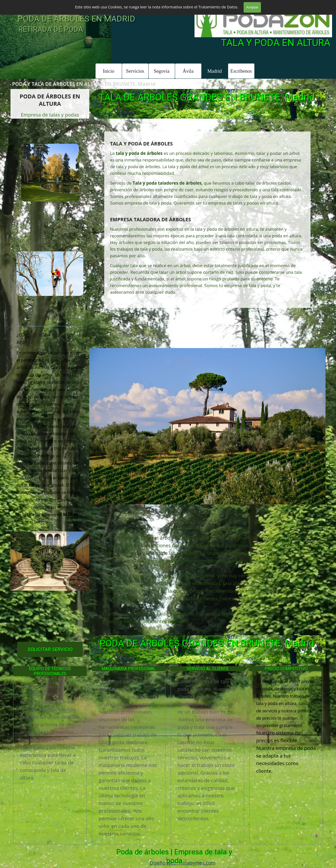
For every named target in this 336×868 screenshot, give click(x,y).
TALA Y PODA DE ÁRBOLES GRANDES (96, 6)
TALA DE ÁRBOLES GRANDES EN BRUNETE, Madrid (207, 97)
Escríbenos (241, 71)
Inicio (109, 71)
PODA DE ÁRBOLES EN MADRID (76, 19)
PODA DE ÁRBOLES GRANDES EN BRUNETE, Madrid (207, 643)
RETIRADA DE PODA (51, 29)
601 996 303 (311, 6)
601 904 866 (271, 6)
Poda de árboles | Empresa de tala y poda (175, 856)
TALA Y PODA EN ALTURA (276, 43)
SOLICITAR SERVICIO (50, 649)
